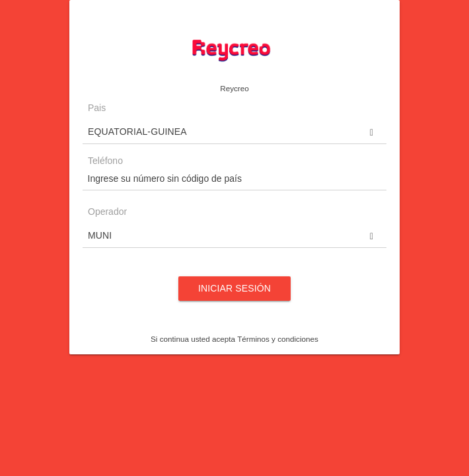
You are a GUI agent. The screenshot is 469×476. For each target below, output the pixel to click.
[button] (234, 132)
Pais (97, 108)
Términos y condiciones (278, 339)
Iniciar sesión (234, 288)
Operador (107, 212)
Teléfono (105, 161)
